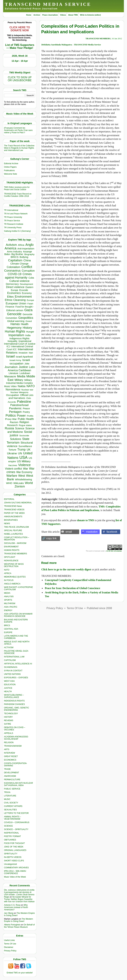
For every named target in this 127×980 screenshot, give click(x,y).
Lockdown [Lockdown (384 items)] (25, 373)
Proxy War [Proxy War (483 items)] (11, 419)
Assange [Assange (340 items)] (27, 252)
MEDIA (7, 593)
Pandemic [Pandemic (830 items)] (15, 408)
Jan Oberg (9, 913)
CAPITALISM (10, 660)
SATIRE (7, 724)
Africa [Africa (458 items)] (21, 245)
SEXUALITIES (10, 810)
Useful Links (9, 940)
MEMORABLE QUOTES (15, 577)
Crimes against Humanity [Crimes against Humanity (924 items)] (18, 276)
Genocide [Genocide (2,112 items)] (14, 314)
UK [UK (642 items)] (29, 450)
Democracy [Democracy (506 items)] (12, 284)
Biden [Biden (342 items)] (7, 254)
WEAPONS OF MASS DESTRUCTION (14, 565)
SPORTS (8, 600)
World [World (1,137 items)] (29, 483)
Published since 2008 (99, 608)
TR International (11, 210)
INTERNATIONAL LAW (14, 657)
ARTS (7, 749)
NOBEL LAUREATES (13, 534)
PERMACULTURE (12, 780)
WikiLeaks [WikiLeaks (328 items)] (19, 483)
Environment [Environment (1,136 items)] (23, 297)
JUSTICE (8, 688)
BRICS (7, 625)
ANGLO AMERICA (12, 584)
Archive (37, 15)
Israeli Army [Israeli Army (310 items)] (15, 360)
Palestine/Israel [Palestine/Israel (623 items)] (19, 405)
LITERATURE (10, 796)
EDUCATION (10, 685)
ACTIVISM (9, 647)
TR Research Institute (14, 224)
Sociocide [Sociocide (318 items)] (24, 436)
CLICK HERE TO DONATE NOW (20, 29)
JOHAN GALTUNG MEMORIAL (18, 503)
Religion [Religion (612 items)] (24, 422)
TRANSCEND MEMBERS (15, 554)
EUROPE (8, 632)
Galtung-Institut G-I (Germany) (17, 231)
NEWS (7, 524)
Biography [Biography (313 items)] (29, 254)
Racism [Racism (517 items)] (14, 422)
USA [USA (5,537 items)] (23, 457)
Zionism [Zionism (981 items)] (20, 486)
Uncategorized (10, 864)
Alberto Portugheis (12, 925)
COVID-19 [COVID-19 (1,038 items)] (15, 274)
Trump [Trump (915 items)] (21, 450)
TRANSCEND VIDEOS (14, 510)
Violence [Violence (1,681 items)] (24, 465)
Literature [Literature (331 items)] (14, 373)
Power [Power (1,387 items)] (21, 416)
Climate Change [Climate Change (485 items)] (19, 264)
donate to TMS (86, 520)
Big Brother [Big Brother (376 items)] (17, 254)
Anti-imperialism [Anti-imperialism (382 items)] (26, 249)
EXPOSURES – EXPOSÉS (16, 678)
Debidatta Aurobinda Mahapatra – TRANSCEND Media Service (71, 45)
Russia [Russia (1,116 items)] (9, 428)
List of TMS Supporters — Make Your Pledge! (20, 46)
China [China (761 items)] (27, 260)
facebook (112, 532)
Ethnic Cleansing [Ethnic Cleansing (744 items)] (15, 300)
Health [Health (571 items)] (25, 324)
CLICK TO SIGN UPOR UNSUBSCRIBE (20, 79)
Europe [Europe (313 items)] (30, 300)
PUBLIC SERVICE (12, 789)
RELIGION (9, 742)
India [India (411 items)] (28, 335)
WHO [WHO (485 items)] (9, 483)
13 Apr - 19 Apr (20, 61)
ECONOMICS (10, 760)
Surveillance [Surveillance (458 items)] (25, 446)
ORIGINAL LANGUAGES (15, 850)
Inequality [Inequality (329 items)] (12, 341)
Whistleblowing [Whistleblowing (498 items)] (23, 479)
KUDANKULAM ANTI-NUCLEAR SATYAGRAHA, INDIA (18, 784)
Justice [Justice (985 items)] (23, 367)
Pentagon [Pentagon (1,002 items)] (15, 412)
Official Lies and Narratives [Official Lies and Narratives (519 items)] (21, 396)
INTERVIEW (9, 753)
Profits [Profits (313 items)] (30, 416)
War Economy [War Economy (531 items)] (24, 472)
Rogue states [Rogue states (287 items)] (25, 425)
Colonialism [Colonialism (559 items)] (13, 267)
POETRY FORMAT (12, 836)
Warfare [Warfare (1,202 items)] (12, 476)
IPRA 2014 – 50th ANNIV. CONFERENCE (15, 872)
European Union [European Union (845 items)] (16, 303)
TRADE (7, 769)
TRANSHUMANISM (13, 746)
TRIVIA (7, 792)
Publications (9, 170)
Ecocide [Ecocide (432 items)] (24, 290)
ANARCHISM (10, 776)
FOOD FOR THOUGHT (14, 843)
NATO (7, 570)
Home (29, 15)
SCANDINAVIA (11, 667)
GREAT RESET (11, 756)
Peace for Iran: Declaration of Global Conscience (73, 588)
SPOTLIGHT (10, 557)
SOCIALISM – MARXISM (15, 543)
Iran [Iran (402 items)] (31, 353)
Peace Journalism (50, 15)
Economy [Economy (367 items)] (27, 293)
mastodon (92, 532)
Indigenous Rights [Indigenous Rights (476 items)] (19, 338)
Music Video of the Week (15, 877)
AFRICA (8, 573)
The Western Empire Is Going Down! (18, 920)
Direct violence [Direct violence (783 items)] (15, 287)
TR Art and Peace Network (16, 214)
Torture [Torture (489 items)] (12, 450)
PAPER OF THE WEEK (14, 513)
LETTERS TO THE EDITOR (16, 813)
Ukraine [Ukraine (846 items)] (12, 453)
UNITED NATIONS (12, 674)
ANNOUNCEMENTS (13, 517)
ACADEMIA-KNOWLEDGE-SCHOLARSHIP (16, 738)
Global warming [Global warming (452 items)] (16, 321)
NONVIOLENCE (11, 561)
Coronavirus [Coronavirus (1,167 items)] (12, 271)
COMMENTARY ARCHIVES (16, 868)
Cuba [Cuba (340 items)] (31, 278)
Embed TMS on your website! (20, 973)
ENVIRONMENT (11, 547)
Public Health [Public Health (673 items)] (26, 419)
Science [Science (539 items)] (20, 428)
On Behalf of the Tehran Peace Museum (19, 926)
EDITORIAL (9, 499)
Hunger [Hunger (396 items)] (30, 332)
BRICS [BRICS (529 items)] (14, 257)
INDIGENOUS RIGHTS (14, 701)
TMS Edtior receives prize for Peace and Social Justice (17, 188)
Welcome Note (10, 174)
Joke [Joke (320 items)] (27, 364)
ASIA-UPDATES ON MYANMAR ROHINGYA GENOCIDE (18, 615)
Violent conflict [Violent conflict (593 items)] (13, 469)
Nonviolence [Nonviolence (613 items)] (13, 389)
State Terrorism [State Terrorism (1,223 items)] (18, 441)
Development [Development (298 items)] (26, 284)
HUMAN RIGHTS (12, 550)
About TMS (73, 15)
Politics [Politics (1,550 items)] (11, 415)
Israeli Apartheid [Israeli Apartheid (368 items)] (24, 357)
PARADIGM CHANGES (14, 704)
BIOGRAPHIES (11, 520)
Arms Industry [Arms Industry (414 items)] (14, 252)
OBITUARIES (10, 840)
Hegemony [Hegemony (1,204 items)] (14, 328)
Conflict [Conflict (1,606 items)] (27, 267)
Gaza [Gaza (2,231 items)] (28, 310)
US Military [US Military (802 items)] (24, 461)
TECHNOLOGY (11, 714)
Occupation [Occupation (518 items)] (13, 395)
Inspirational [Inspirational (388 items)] (25, 341)
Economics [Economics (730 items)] (14, 293)
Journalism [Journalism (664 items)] (11, 367)
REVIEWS (9, 720)
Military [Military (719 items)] (19, 380)
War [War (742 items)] (25, 469)
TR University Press (13, 228)
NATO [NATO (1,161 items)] (31, 386)
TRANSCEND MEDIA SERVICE (48, 4)
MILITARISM (10, 603)
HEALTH (8, 692)
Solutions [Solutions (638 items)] (16, 439)
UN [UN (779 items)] (20, 453)
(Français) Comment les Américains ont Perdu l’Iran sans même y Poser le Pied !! (18, 130)
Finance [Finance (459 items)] (10, 307)
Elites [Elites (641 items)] (10, 297)
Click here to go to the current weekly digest (66, 569)
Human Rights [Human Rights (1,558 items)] (15, 331)
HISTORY (8, 717)
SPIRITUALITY (11, 854)
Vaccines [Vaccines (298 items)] (13, 465)
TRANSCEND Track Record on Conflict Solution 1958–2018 (18, 195)
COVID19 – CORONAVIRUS (17, 822)
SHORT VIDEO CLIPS (14, 861)
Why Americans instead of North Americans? (16, 907)
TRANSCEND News (13, 506)
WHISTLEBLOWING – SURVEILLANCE (14, 696)
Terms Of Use (10, 944)
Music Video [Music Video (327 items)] (10, 386)
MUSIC (7, 799)
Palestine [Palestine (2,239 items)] (24, 401)
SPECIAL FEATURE (13, 530)
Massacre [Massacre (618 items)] (10, 376)
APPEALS (9, 733)
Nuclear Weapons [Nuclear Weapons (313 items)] (19, 392)
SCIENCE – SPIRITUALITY (16, 829)
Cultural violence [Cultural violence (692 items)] (20, 281)
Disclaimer (9, 947)
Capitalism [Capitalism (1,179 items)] (15, 260)
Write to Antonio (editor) (90, 15)
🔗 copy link (49, 538)
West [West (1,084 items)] (22, 476)
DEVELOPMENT (11, 773)
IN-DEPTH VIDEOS (13, 857)
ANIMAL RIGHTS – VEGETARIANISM (12, 818)
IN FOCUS (9, 580)
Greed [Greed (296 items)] (29, 321)
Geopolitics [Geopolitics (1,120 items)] (26, 318)
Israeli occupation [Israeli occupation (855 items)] (20, 362)
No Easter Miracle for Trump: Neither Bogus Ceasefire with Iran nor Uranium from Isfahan (19, 899)
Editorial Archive (11, 164)
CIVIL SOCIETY (11, 803)
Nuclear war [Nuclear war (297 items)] (27, 390)
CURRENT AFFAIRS (13, 806)
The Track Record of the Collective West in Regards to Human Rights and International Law (19, 148)
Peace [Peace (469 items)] (26, 408)
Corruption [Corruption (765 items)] (28, 271)
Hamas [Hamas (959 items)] (15, 324)
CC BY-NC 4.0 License (114, 551)
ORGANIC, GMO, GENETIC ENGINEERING (16, 709)
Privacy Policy (10, 951)
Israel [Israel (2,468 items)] (10, 356)
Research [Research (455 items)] (12, 425)
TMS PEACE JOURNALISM (16, 527)
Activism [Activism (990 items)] (11, 245)
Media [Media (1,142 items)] (21, 376)
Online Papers (10, 167)
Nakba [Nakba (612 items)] (21, 386)
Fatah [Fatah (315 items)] (30, 304)
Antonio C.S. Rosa (12, 905)
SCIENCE (8, 826)
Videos (63, 15)
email (69, 532)
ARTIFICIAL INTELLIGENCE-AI (18, 664)
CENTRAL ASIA (11, 629)
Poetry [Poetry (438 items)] (26, 412)
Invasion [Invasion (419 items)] (23, 353)
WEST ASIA (9, 681)
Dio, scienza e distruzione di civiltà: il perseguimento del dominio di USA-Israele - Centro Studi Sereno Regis (19, 893)
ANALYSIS (9, 597)
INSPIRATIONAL (11, 833)
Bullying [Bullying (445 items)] (24, 257)
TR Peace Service (12, 221)
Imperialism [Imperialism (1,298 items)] (16, 335)
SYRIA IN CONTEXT (13, 671)
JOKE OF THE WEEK (14, 847)
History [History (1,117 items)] (27, 328)
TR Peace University (13, 217)
